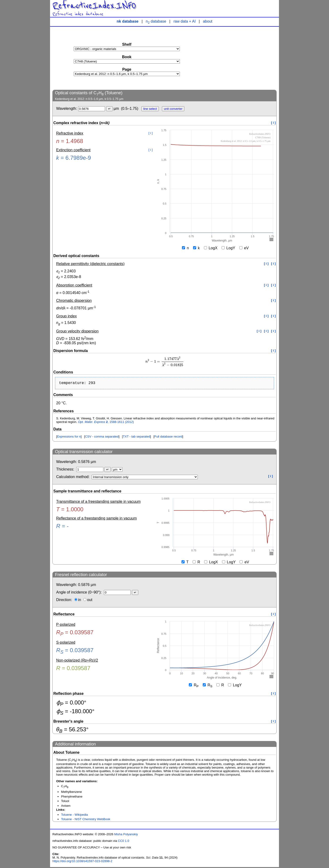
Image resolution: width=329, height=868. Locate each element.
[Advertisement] (241, 58)
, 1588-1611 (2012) (106, 423)
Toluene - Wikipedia (74, 816)
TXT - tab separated (137, 437)
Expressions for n (69, 437)
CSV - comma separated (102, 437)
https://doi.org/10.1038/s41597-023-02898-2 (82, 862)
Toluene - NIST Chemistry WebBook (86, 820)
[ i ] (274, 123)
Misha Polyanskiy (126, 835)
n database (156, 21)
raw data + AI (185, 21)
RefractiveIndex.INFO (94, 6)
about (208, 21)
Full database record (168, 437)
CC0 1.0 (124, 842)
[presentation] (164, 362)
